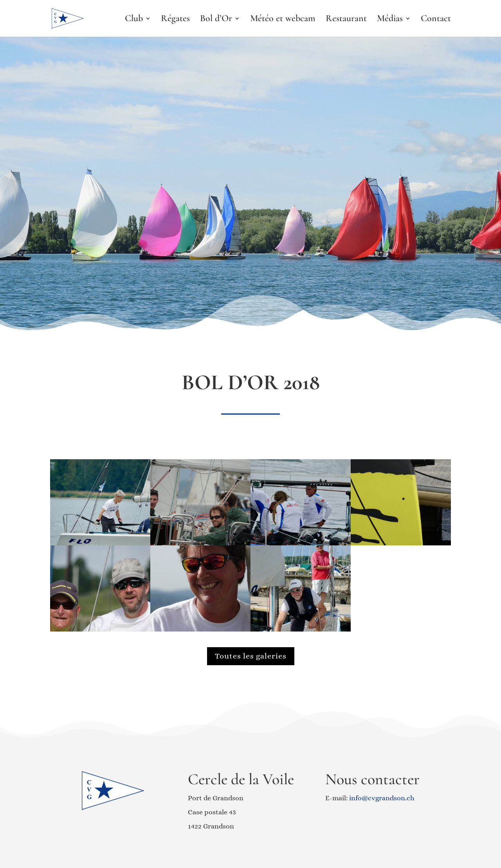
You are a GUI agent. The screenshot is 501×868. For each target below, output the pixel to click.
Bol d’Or (216, 20)
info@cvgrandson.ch (382, 798)
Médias (390, 20)
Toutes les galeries (251, 656)
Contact (436, 20)
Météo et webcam (283, 20)
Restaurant (346, 20)
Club (134, 20)
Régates (175, 20)
